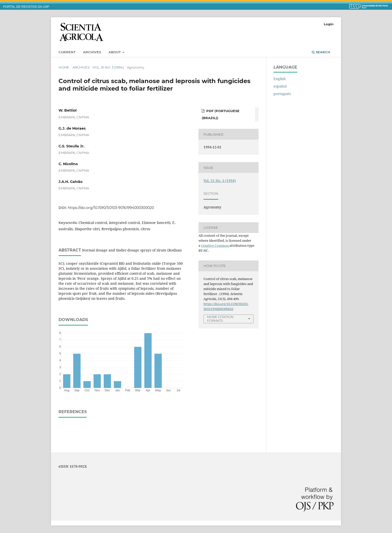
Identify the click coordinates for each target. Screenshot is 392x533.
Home (64, 67)
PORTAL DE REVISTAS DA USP (26, 7)
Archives (92, 52)
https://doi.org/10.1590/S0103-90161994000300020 (111, 208)
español (280, 86)
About (115, 52)
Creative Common (215, 245)
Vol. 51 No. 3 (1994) (108, 67)
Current (67, 52)
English (280, 79)
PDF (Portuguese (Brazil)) (221, 114)
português (282, 94)
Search (321, 52)
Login (329, 24)
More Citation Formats (220, 319)
